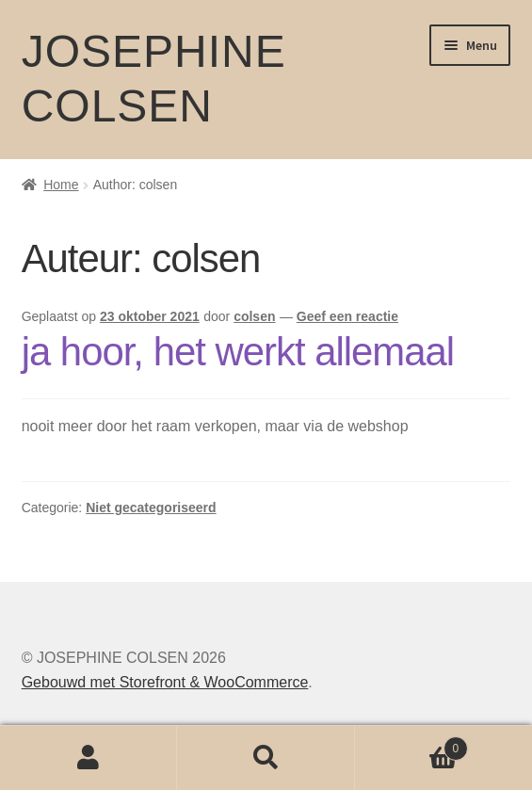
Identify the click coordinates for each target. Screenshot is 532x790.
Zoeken (266, 758)
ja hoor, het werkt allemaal (238, 352)
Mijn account (89, 758)
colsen (254, 316)
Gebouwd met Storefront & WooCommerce (165, 682)
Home (61, 185)
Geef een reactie (347, 316)
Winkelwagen (411, 745)
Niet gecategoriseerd (151, 508)
